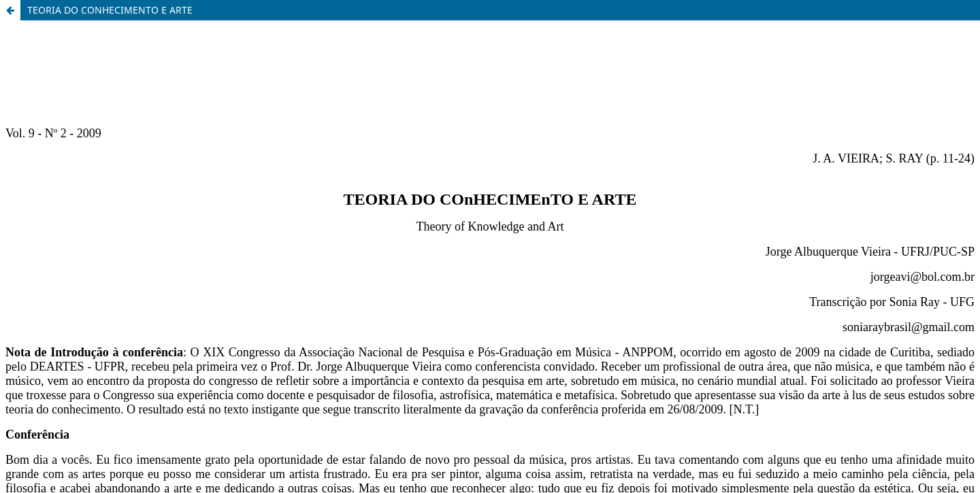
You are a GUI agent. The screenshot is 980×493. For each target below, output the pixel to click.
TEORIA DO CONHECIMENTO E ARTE (110, 10)
